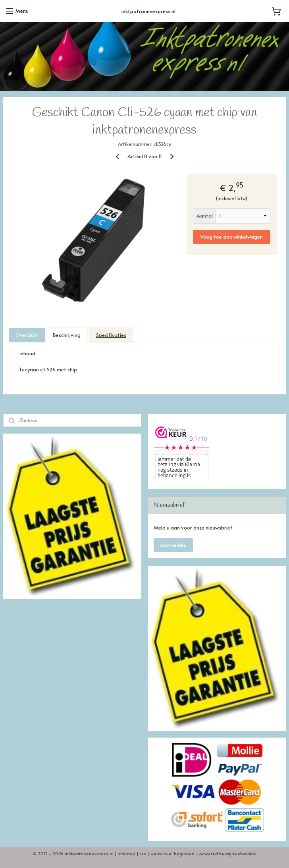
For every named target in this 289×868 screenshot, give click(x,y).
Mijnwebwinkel (241, 854)
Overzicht (27, 335)
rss (143, 854)
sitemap (127, 854)
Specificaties (111, 335)
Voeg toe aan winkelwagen (231, 236)
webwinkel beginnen (172, 854)
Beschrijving (67, 335)
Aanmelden (173, 545)
